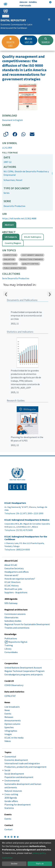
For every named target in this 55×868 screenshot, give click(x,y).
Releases (9, 717)
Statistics (9, 808)
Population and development (19, 777)
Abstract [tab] (9, 225)
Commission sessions (15, 614)
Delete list (10, 42)
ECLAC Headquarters (15, 503)
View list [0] (29, 40)
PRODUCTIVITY (10, 264)
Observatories (11, 617)
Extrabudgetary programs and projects (24, 674)
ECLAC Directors (12, 582)
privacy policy (39, 853)
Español (33, 2)
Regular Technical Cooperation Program (24, 671)
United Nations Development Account (23, 668)
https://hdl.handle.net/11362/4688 (19, 218)
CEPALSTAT (10, 696)
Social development (14, 774)
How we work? (11, 575)
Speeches (9, 727)
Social (7, 770)
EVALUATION (9, 259)
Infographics (11, 731)
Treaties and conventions (17, 628)
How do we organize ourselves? (20, 579)
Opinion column (12, 724)
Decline (14, 864)
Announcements (13, 720)
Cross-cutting (11, 794)
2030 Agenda (11, 798)
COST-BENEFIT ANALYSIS (32, 255)
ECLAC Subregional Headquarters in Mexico (27, 520)
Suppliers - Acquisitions (16, 592)
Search (46, 40)
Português (25, 6)
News (7, 710)
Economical (10, 756)
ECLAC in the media (14, 738)
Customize (7, 858)
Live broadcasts (12, 707)
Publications (11, 638)
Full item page (10, 153)
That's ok (40, 864)
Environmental (12, 781)
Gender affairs (11, 801)
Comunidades (11, 652)
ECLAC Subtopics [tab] (33, 237)
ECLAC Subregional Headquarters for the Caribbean (26, 538)
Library (8, 649)
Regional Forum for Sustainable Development (27, 624)
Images (8, 734)
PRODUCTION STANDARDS (31, 259)
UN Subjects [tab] (11, 237)
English (23, 2)
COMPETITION (10, 255)
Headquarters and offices (17, 572)
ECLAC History (12, 586)
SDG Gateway (11, 603)
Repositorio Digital (18, 642)
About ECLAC (11, 565)
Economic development (16, 760)
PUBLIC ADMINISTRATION (15, 268)
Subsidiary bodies (13, 621)
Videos (8, 741)
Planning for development (18, 805)
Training (9, 645)
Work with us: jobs (13, 589)
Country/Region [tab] (13, 243)
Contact (8, 829)
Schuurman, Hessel (13, 180)
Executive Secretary (14, 568)
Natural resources (13, 791)
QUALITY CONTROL (31, 264)
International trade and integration (22, 763)
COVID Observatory (14, 685)
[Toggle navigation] (49, 19)
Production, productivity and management (25, 767)
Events (8, 714)
